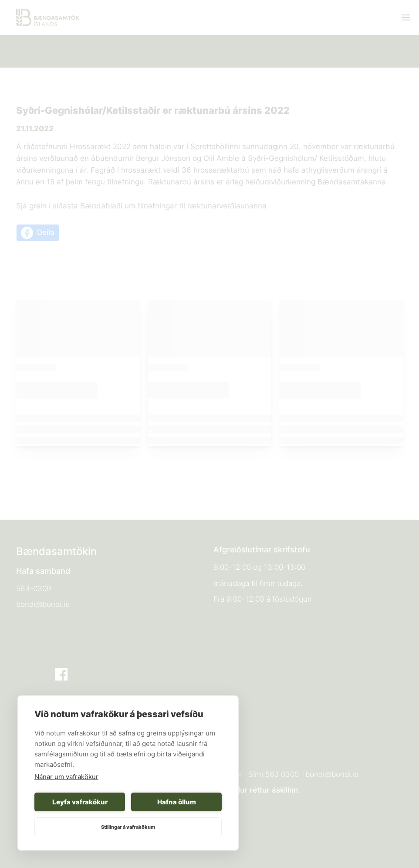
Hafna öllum (177, 802)
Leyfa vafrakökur (80, 802)
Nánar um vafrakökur (66, 777)
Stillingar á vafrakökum (128, 827)
